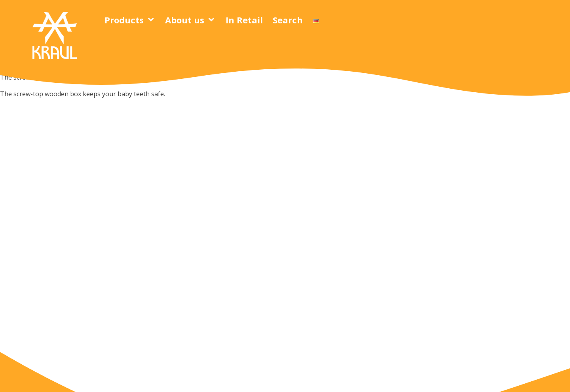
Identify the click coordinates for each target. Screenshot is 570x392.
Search (288, 20)
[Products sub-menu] (152, 20)
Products (124, 20)
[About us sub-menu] (213, 20)
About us (185, 20)
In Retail (244, 20)
